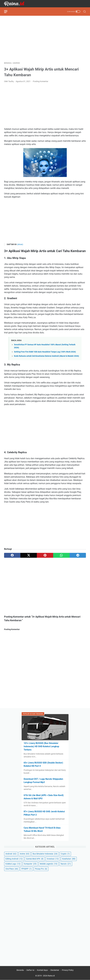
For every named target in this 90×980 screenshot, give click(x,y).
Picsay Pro (41, 869)
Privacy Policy (68, 970)
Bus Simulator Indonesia (45, 854)
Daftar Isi (30, 970)
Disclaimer (55, 970)
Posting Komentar (41, 81)
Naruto (66, 864)
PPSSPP (27, 869)
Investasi (53, 859)
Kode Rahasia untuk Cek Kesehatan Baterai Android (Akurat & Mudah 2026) (46, 356)
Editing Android (14, 859)
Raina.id (51, 976)
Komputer (30, 864)
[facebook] (12, 555)
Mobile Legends (49, 864)
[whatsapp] (61, 555)
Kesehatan (69, 859)
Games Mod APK (35, 859)
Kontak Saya (42, 970)
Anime (25, 854)
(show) (20, 244)
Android (11, 854)
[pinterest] (45, 555)
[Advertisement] (45, 39)
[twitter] (29, 555)
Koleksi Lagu (13, 864)
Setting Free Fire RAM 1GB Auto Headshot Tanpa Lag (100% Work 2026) (45, 352)
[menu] (7, 12)
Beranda (20, 970)
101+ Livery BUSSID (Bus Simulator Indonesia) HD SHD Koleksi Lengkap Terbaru (41, 746)
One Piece (12, 869)
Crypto (65, 854)
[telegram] (78, 555)
